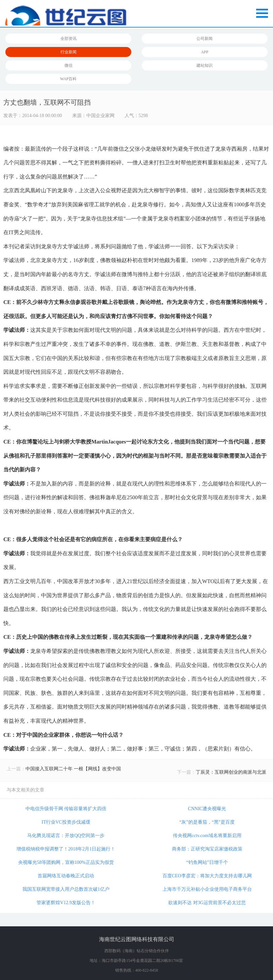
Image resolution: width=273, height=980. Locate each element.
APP (204, 52)
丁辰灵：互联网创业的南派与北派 (231, 772)
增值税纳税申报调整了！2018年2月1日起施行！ (66, 849)
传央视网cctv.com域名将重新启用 (207, 836)
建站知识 (204, 65)
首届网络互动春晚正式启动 (66, 876)
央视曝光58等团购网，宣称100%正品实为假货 (66, 862)
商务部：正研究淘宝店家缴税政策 (207, 849)
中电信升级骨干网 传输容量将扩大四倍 (66, 809)
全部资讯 (69, 39)
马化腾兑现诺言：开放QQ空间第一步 (66, 836)
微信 (69, 65)
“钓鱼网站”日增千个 (207, 862)
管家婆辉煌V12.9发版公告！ (66, 903)
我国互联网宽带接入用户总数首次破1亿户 (66, 889)
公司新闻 (204, 39)
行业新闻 (69, 52)
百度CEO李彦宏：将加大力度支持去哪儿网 (207, 876)
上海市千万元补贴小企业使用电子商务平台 (207, 889)
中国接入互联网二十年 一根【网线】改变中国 (73, 769)
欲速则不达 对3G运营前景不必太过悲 (207, 903)
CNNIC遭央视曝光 (207, 809)
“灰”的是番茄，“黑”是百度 (207, 822)
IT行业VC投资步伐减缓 (66, 822)
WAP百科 (68, 79)
